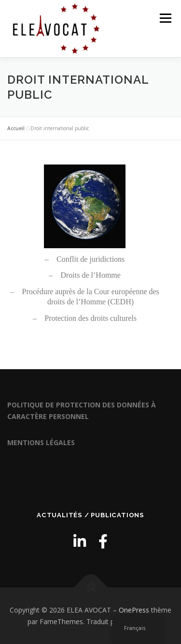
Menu (165, 18)
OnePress (134, 610)
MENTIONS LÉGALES (41, 442)
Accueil (16, 128)
